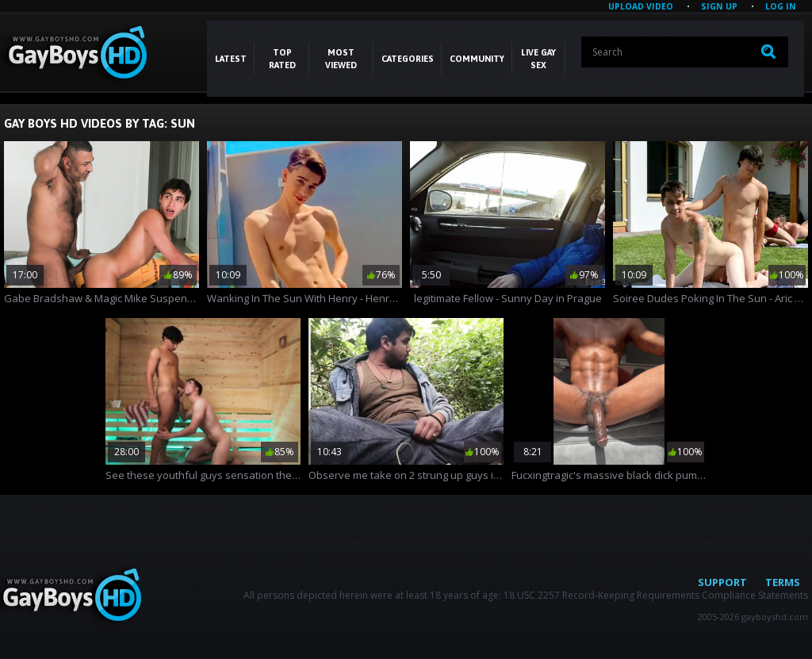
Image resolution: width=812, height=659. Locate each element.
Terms (783, 582)
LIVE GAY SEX (538, 59)
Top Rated (282, 59)
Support (722, 582)
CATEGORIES (408, 59)
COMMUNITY (477, 59)
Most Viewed (341, 59)
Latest (231, 59)
